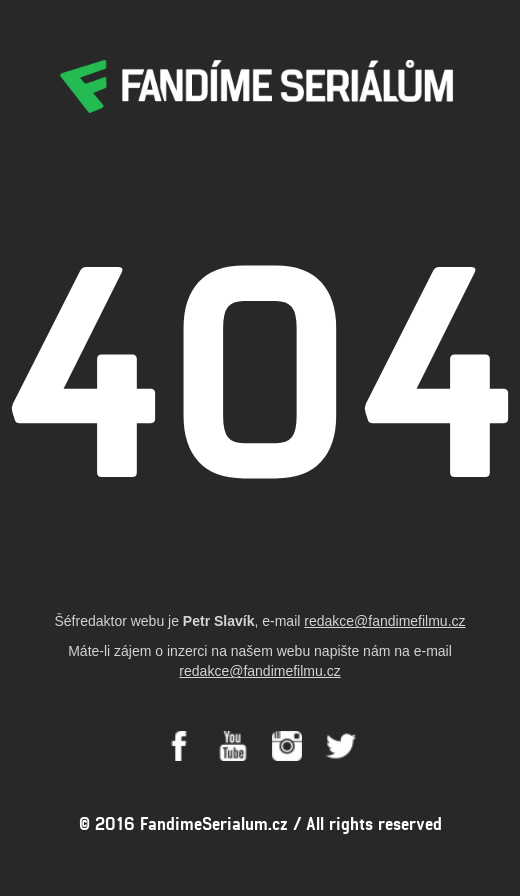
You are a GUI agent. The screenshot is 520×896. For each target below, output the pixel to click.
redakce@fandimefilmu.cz (384, 621)
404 (260, 357)
